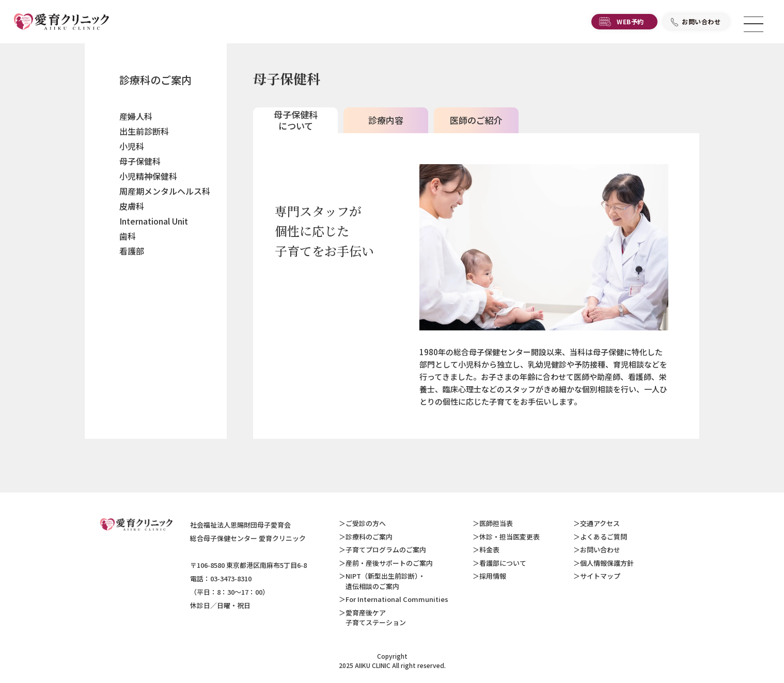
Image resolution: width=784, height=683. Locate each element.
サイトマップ (600, 576)
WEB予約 (630, 23)
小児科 (132, 146)
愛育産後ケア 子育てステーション (372, 618)
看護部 (132, 251)
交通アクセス (600, 523)
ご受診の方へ (366, 523)
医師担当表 (496, 523)
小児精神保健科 (148, 176)
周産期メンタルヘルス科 (165, 191)
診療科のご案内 (155, 80)
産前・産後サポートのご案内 (389, 563)
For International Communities (397, 599)
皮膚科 (132, 206)
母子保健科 (140, 161)
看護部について (503, 563)
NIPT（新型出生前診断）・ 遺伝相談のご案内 (382, 581)
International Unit (154, 221)
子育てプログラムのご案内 (386, 550)
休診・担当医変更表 (509, 537)
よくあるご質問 (603, 537)
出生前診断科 (144, 131)
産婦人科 (136, 116)
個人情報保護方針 (607, 563)
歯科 (128, 236)
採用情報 (493, 576)
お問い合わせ (701, 23)
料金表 (489, 550)
